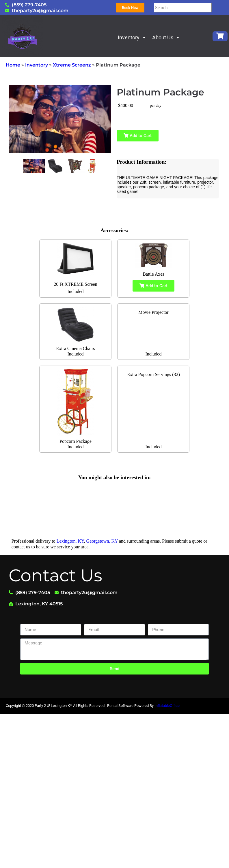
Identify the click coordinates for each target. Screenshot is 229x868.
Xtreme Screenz (72, 65)
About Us (166, 37)
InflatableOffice (167, 706)
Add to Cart (138, 136)
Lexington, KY (70, 541)
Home (13, 65)
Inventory (132, 37)
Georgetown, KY (102, 541)
